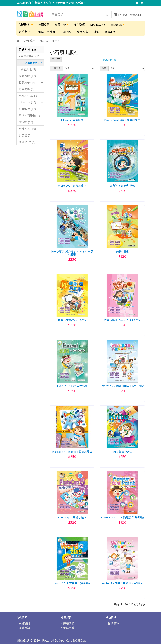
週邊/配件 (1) (27, 142)
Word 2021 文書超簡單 (72, 186)
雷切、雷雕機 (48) (32, 116)
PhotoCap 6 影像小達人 (72, 517)
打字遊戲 (79, 25)
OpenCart (65, 640)
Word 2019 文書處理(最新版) (72, 583)
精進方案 (82, 32)
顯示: (104, 68)
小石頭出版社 (48, 41)
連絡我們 (69, 623)
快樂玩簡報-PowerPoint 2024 (122, 320)
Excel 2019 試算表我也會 (72, 386)
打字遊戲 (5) (26, 89)
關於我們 (24, 623)
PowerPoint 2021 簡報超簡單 (122, 120)
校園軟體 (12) (27, 76)
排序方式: (56, 68)
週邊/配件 (111, 32)
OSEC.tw (81, 640)
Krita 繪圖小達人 (122, 452)
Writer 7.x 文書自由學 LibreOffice (122, 583)
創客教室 (26, 32)
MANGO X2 (98, 25)
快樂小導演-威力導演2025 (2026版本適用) (72, 253)
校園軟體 (44, 25)
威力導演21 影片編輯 (122, 186)
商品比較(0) (109, 60)
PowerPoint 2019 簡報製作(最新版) (122, 517)
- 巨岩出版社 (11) (30, 56)
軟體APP (62, 25)
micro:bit (117, 25)
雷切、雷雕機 (48, 32)
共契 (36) (24, 135)
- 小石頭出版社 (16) (31, 63)
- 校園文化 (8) (27, 69)
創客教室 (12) (32, 109)
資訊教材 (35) (32, 50)
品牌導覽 (113, 623)
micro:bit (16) (32, 102)
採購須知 (24, 628)
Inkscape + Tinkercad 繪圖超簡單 (72, 452)
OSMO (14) (26, 122)
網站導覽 (69, 628)
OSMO (67, 32)
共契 (96, 32)
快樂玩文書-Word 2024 (72, 320)
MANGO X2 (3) (28, 96)
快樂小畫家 (122, 251)
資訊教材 (26, 25)
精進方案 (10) (27, 129)
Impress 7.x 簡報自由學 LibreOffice (122, 386)
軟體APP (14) (32, 83)
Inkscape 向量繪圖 (72, 120)
